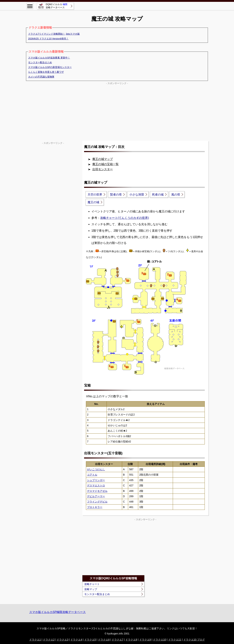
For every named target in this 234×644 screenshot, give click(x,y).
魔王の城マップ (103, 159)
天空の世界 (95, 195)
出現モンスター (103, 169)
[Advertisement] (117, 111)
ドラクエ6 (104, 640)
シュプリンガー (96, 480)
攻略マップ (91, 589)
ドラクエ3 (63, 640)
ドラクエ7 (118, 640)
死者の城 (158, 195)
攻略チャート (92, 584)
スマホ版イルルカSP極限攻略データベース (57, 612)
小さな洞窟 (137, 195)
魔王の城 (93, 202)
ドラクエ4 (76, 640)
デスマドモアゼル (97, 491)
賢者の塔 (116, 195)
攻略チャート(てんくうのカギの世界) (125, 218)
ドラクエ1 (35, 640)
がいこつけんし (96, 469)
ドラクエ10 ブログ (194, 640)
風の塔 (176, 195)
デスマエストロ (96, 485)
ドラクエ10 (160, 640)
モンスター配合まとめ (97, 594)
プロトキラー (95, 507)
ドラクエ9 (145, 640)
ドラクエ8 (131, 640)
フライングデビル (97, 502)
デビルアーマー (96, 496)
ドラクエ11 (175, 640)
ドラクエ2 (49, 640)
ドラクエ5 (90, 640)
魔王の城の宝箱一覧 (105, 164)
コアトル (92, 475)
